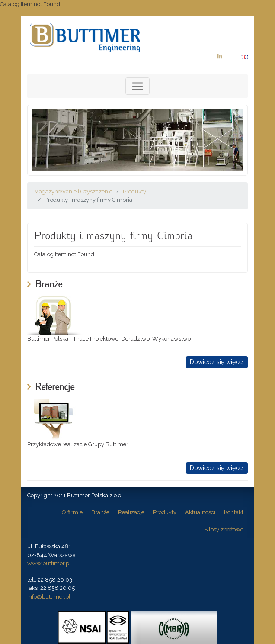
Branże (100, 512)
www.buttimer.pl (49, 563)
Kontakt (234, 512)
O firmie (72, 512)
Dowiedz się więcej (217, 362)
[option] (137, 140)
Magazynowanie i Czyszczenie (73, 192)
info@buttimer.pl (49, 597)
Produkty (134, 192)
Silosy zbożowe (224, 530)
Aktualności (200, 512)
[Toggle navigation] (137, 86)
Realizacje (131, 512)
